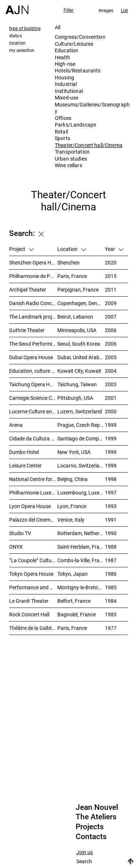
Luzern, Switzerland (80, 411)
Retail (61, 131)
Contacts (91, 837)
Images (106, 10)
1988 (111, 547)
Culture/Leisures (74, 44)
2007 (111, 317)
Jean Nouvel (97, 807)
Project (21, 249)
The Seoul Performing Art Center (33, 344)
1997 (111, 493)
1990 (111, 533)
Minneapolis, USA (77, 330)
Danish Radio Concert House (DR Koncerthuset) (33, 303)
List (124, 10)
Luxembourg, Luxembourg (81, 493)
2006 (111, 330)
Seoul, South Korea (79, 344)
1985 (111, 587)
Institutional (69, 91)
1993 (111, 506)
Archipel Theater (28, 290)
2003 (111, 384)
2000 (111, 411)
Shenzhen (68, 262)
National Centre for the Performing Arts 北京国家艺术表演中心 (33, 479)
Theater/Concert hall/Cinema (89, 145)
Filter (69, 10)
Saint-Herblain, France (81, 547)
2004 (111, 371)
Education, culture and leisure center (33, 371)
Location (72, 249)
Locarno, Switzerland (81, 465)
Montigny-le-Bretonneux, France (81, 587)
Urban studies (71, 159)
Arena (16, 425)
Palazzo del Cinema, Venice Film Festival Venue (33, 520)
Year (114, 249)
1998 (111, 479)
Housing (64, 77)
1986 (111, 574)
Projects (90, 827)
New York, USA (74, 452)
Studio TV (20, 533)
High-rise (65, 64)
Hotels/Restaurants (78, 70)
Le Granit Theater (29, 601)
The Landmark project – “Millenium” (33, 317)
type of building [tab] (25, 28)
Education (66, 50)
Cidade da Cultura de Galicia (33, 438)
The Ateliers (96, 817)
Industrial (66, 84)
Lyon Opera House (30, 506)
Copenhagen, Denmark (81, 303)
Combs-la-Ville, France (81, 560)
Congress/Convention (80, 37)
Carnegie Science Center (33, 398)
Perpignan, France (78, 290)
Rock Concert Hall (29, 614)
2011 (111, 290)
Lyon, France (72, 506)
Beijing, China (73, 479)
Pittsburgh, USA (75, 398)
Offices (63, 118)
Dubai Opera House (31, 357)
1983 (111, 614)
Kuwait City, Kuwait (79, 371)
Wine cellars (68, 165)
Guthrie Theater (27, 330)
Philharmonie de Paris (33, 276)
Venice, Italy (71, 520)
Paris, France (72, 276)
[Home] (17, 7)
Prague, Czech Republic (81, 425)
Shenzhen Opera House (33, 262)
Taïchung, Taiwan (77, 384)
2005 (111, 357)
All (58, 27)
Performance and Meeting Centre (33, 587)
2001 (111, 398)
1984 (111, 601)
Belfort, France (74, 601)
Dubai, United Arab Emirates (81, 357)
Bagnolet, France (77, 614)
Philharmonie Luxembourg (33, 493)
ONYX (16, 547)
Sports (62, 138)
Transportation (72, 152)
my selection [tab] (22, 50)
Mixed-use (66, 97)
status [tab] (16, 35)
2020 (111, 262)
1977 (111, 628)
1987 (111, 560)
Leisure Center (25, 465)
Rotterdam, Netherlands (81, 533)
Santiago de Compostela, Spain (81, 438)
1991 (111, 520)
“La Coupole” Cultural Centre (33, 560)
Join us (85, 852)
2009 (111, 303)
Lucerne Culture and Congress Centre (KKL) (33, 411)
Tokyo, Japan (73, 574)
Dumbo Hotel (24, 452)
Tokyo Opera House (31, 574)
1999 (111, 425)
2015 (111, 276)
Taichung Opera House (33, 384)
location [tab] (17, 43)
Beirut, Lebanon (75, 317)
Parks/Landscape (75, 125)
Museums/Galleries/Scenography (92, 108)
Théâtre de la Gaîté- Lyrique (33, 628)
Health (62, 57)
